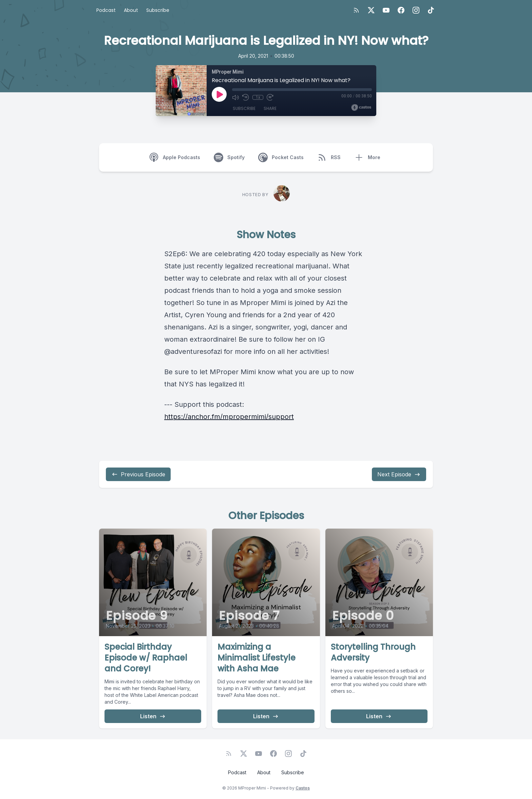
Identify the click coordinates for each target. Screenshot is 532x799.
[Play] (219, 94)
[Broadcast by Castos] (361, 108)
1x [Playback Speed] (258, 97)
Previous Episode (138, 474)
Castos (303, 788)
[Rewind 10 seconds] (246, 97)
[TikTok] (431, 10)
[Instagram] (416, 10)
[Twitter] (371, 10)
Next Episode (399, 474)
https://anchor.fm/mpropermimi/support (229, 417)
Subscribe (158, 10)
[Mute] (235, 97)
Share (270, 108)
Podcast (106, 10)
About (131, 10)
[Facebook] (401, 10)
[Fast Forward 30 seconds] (270, 97)
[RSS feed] (356, 10)
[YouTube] (386, 10)
